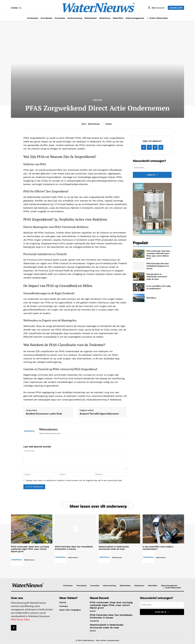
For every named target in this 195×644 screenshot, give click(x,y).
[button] (17, 8)
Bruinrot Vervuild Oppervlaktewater (99, 414)
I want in (152, 175)
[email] (152, 168)
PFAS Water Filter (20, 619)
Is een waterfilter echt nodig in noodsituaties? (158, 287)
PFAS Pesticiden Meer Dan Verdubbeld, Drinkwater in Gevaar (158, 266)
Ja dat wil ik (162, 612)
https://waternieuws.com (50, 433)
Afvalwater (94, 621)
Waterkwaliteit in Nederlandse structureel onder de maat (157, 277)
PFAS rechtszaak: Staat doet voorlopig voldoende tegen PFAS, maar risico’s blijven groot (158, 255)
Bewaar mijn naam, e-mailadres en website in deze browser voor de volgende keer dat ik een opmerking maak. (74, 480)
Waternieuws (94, 124)
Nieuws (98, 100)
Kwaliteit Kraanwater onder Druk (44, 414)
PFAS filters (151, 298)
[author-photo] (17, 560)
